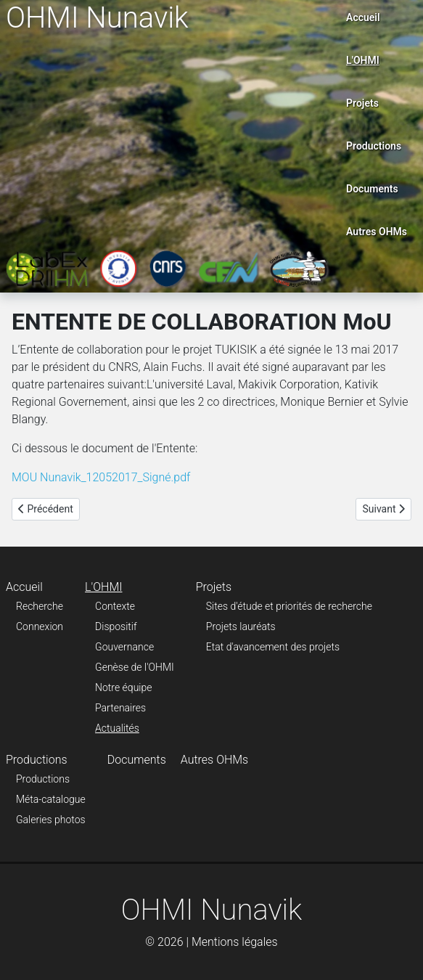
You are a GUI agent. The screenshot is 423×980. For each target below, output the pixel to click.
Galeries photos (51, 820)
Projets (362, 103)
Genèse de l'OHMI (135, 667)
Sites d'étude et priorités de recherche (289, 606)
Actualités (117, 728)
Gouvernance (124, 647)
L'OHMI (363, 60)
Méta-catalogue (51, 799)
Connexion (40, 626)
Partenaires (120, 708)
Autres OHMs (377, 232)
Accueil (363, 17)
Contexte (115, 606)
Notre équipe (123, 687)
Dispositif (116, 626)
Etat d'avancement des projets (273, 647)
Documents (372, 189)
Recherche (40, 606)
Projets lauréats (241, 626)
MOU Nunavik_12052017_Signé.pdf (101, 477)
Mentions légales (235, 942)
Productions (374, 146)
